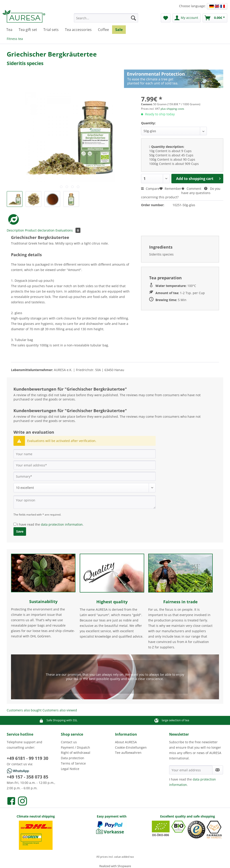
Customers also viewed (60, 710)
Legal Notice (70, 769)
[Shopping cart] (215, 18)
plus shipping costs (172, 109)
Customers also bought (24, 710)
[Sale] (119, 30)
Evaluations (68, 230)
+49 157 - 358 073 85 (28, 777)
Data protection (73, 758)
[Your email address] (85, 465)
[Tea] (9, 30)
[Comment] (85, 488)
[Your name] (85, 454)
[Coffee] (103, 30)
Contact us (69, 742)
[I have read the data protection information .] (15, 524)
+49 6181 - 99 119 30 (28, 758)
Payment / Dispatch (75, 747)
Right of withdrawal (76, 753)
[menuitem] (106, 20)
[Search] (133, 18)
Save (20, 531)
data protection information (62, 524)
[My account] (187, 18)
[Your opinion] (85, 502)
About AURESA (126, 742)
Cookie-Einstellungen (131, 747)
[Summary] (85, 476)
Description (15, 230)
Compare (150, 189)
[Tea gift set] (28, 30)
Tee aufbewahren (128, 753)
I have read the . (50, 524)
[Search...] (106, 18)
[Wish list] (166, 18)
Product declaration (40, 230)
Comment (192, 189)
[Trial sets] (51, 30)
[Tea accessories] (78, 30)
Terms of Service (73, 763)
